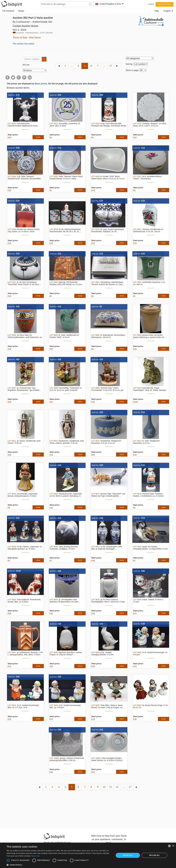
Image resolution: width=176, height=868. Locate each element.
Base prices (41, 84)
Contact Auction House (25, 26)
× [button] (173, 846)
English (168, 11)
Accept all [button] (128, 855)
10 (104, 787)
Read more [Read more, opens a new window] (36, 856)
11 (111, 787)
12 (117, 787)
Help (157, 11)
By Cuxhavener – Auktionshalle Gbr (33, 22)
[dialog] (88, 855)
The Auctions (8, 11)
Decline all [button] (154, 855)
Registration (164, 4)
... (72, 66)
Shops (21, 11)
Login (151, 4)
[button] (59, 865)
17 (111, 66)
